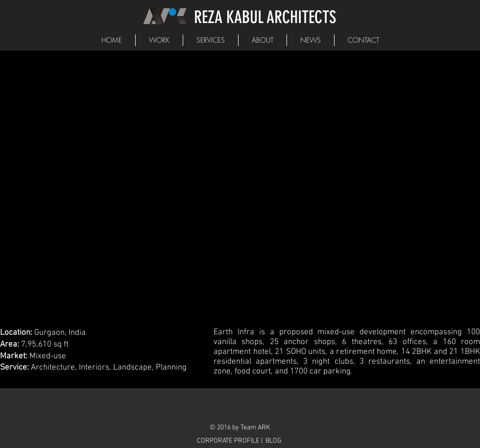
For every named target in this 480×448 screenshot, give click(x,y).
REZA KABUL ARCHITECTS (265, 17)
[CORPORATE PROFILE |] (231, 441)
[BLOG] (274, 441)
